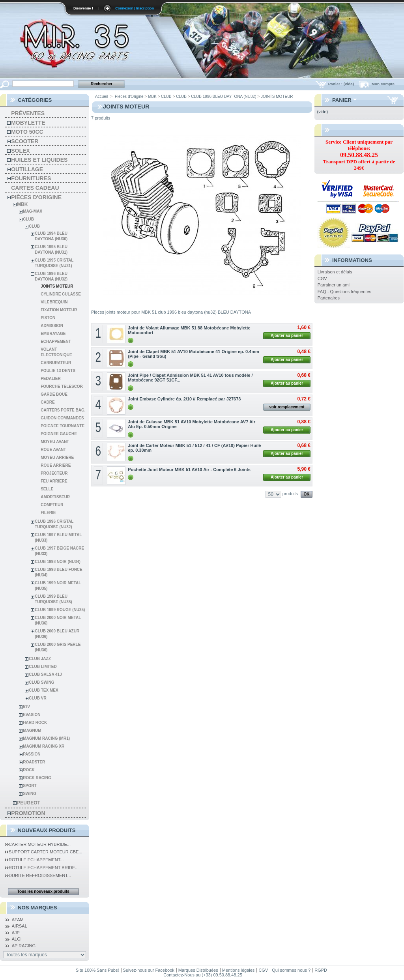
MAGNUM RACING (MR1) (46, 738)
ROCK (29, 770)
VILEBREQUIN (54, 302)
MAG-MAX (33, 211)
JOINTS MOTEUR (57, 286)
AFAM (18, 920)
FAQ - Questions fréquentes (344, 292)
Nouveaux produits (47, 830)
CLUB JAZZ (40, 659)
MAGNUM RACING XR (44, 746)
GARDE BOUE (54, 394)
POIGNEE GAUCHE (59, 434)
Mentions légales (238, 970)
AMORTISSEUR (55, 497)
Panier (342, 100)
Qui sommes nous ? (291, 970)
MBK (22, 204)
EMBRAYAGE (53, 334)
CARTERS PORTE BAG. (63, 410)
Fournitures (31, 178)
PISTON (48, 318)
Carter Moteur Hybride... (38, 844)
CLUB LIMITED (43, 667)
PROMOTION (28, 813)
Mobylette (28, 123)
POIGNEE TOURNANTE (63, 426)
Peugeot (29, 803)
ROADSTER (34, 762)
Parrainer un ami (334, 285)
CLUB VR (37, 698)
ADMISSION (52, 326)
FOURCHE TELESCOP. (62, 386)
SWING (30, 794)
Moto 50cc (27, 132)
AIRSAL (20, 926)
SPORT (30, 786)
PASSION (32, 754)
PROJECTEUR (54, 473)
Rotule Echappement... (34, 860)
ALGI (17, 939)
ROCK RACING (37, 778)
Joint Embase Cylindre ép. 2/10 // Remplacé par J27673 (184, 399)
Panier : (342, 84)
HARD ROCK (35, 723)
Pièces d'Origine (36, 197)
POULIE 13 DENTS (58, 371)
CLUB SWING (41, 682)
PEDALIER (51, 379)
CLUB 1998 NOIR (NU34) (58, 562)
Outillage (27, 169)
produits (290, 494)
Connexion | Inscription (135, 8)
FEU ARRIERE (54, 481)
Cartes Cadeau (35, 188)
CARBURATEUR (56, 363)
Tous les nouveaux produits (43, 891)
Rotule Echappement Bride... (42, 868)
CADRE (48, 402)
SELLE (47, 489)
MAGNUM (32, 730)
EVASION (32, 715)
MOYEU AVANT (55, 442)
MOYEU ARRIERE (57, 457)
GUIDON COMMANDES (62, 418)
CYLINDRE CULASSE (61, 294)
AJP (16, 933)
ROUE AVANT (53, 450)
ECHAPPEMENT (56, 341)
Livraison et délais (335, 272)
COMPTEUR (52, 505)
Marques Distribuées (198, 970)
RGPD (321, 970)
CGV (322, 279)
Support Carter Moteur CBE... (43, 852)
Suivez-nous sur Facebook (149, 970)
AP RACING (24, 946)
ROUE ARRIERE (56, 465)
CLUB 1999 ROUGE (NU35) (60, 610)
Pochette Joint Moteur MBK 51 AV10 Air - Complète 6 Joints (189, 469)
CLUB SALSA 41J (45, 674)
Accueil (101, 96)
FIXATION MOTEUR (59, 310)
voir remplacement (287, 407)
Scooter (25, 141)
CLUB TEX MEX (43, 690)
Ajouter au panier (287, 336)
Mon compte (383, 84)
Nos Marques (37, 908)
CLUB (28, 219)
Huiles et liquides (39, 160)
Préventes (28, 113)
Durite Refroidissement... (38, 875)
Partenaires (329, 298)
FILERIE (48, 513)
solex (20, 151)
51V (26, 707)
